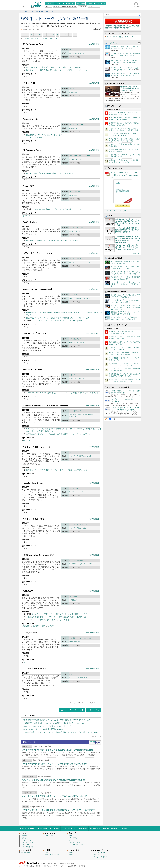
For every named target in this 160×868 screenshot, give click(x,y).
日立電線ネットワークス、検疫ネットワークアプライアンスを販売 (52, 240)
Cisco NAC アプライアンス (78, 343)
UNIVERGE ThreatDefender (78, 678)
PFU (71, 50)
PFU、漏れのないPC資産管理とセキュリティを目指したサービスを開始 (54, 67)
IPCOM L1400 (74, 92)
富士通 (72, 89)
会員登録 (31, 829)
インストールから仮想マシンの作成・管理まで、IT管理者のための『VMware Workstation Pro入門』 (127, 247)
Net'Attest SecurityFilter (77, 492)
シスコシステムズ (75, 339)
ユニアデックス (75, 452)
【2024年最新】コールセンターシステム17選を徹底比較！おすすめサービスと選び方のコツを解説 (61, 732)
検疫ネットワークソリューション (81, 262)
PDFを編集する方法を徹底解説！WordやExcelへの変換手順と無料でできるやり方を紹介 (57, 720)
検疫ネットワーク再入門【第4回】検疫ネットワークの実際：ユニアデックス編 (57, 70)
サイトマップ (115, 829)
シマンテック (74, 295)
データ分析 (73, 838)
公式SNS (32, 866)
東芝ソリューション (76, 259)
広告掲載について (95, 829)
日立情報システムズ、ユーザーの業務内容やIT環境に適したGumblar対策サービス (58, 318)
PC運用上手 (73, 600)
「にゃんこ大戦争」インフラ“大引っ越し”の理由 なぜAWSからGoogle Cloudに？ (124, 175)
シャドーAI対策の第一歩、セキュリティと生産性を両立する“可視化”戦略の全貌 (57, 750)
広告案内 (38, 866)
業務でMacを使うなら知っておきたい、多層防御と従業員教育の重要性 (53, 780)
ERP (71, 836)
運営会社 (75, 866)
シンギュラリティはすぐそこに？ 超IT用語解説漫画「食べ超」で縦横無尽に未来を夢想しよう (127, 230)
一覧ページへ (136, 253)
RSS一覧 (96, 855)
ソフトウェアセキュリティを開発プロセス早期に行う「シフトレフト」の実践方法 (58, 810)
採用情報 (82, 866)
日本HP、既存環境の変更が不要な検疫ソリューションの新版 (50, 173)
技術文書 (27, 216)
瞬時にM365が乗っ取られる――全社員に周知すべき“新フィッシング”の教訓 (130, 89)
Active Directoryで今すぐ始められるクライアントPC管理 (48, 620)
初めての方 (125, 829)
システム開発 (26, 853)
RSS (106, 419)
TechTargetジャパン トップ (72, 710)
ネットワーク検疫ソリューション (81, 456)
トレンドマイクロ (75, 411)
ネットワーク (26, 845)
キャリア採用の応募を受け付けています (120, 37)
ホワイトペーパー (99, 853)
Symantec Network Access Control (80, 298)
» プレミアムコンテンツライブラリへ (118, 211)
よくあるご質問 (54, 829)
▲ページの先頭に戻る (92, 44)
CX (71, 840)
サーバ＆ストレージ (28, 840)
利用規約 (106, 829)
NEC (71, 674)
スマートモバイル (27, 842)
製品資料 (27, 626)
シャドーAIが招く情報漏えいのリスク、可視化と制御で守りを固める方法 (54, 764)
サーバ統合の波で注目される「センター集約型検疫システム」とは (58, 209)
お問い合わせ (83, 829)
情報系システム (75, 842)
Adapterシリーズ (75, 128)
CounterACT (73, 195)
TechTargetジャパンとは (69, 829)
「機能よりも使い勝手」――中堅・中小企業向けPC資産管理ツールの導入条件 (57, 617)
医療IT (72, 853)
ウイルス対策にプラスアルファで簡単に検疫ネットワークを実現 (57, 321)
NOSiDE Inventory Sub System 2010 (81, 564)
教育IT (72, 855)
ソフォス (72, 375)
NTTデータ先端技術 (76, 560)
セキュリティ (94, 710)
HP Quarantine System (76, 159)
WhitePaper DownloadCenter (95, 743)
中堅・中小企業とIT (52, 855)
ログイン (23, 829)
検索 (139, 15)
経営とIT (48, 853)
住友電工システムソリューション (81, 638)
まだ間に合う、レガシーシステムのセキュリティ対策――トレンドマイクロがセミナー (60, 434)
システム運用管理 (27, 847)
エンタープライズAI (76, 845)
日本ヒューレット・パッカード (80, 156)
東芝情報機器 (74, 596)
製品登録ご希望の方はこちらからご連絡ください (41, 39)
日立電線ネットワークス (78, 125)
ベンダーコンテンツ (114, 43)
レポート (27, 440)
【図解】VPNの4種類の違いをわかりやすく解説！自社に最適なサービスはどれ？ (54, 723)
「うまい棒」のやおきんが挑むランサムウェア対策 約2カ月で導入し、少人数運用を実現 (125, 284)
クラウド (24, 836)
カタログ (27, 662)
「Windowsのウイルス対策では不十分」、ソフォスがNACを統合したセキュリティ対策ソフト (62, 393)
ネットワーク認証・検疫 (78, 528)
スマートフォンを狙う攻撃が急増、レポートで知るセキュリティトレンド (54, 796)
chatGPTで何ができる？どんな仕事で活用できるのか (43, 729)
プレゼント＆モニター (101, 857)
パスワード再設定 (42, 829)
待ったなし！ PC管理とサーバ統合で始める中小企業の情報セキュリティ (60, 614)
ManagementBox (75, 642)
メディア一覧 (23, 866)
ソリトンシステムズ (76, 192)
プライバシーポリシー (60, 866)
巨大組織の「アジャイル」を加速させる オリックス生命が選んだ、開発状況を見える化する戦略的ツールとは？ (125, 307)
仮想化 (24, 838)
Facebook (110, 419)
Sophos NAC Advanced (77, 379)
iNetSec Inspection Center (77, 53)
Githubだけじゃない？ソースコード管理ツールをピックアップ (47, 726)
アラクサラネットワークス (78, 524)
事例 (44, 626)
